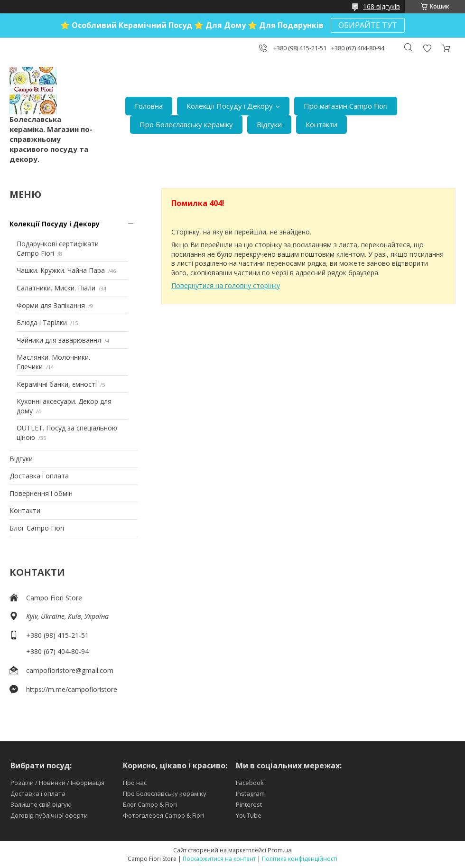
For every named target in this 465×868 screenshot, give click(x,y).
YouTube (249, 815)
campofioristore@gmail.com (70, 670)
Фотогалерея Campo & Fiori (163, 815)
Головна (149, 106)
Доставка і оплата (39, 476)
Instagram (250, 793)
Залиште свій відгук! (41, 804)
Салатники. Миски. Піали (56, 288)
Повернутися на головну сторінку (226, 285)
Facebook (250, 783)
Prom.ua (280, 850)
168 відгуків (381, 6)
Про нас (135, 783)
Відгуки (269, 124)
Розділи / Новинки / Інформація (57, 783)
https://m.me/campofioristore (72, 689)
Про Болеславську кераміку (186, 124)
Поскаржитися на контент (219, 859)
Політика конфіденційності (300, 859)
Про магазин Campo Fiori (346, 106)
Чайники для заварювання (59, 340)
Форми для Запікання (51, 305)
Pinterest (249, 804)
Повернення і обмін (41, 493)
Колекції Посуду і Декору (230, 106)
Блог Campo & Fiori (150, 804)
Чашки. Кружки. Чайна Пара (61, 270)
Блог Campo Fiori (37, 528)
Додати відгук (427, 48)
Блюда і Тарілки (42, 322)
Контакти (321, 124)
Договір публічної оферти (49, 815)
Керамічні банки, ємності (57, 384)
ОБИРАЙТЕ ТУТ (368, 25)
